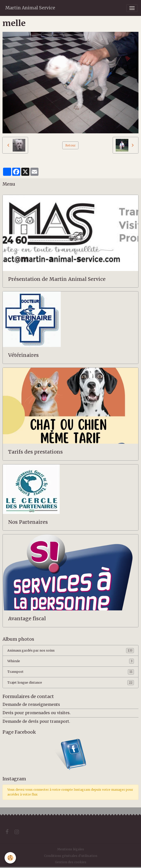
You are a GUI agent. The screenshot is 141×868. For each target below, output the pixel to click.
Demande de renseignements (31, 704)
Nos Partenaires (28, 522)
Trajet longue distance (71, 683)
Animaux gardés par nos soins (71, 651)
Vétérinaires (23, 355)
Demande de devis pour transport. (36, 721)
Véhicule (71, 661)
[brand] (30, 8)
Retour (70, 145)
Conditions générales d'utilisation (71, 856)
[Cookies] (10, 858)
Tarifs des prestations (35, 452)
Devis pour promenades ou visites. (37, 713)
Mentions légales (71, 849)
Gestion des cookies (71, 862)
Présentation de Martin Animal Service (57, 279)
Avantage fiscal (27, 619)
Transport (71, 672)
